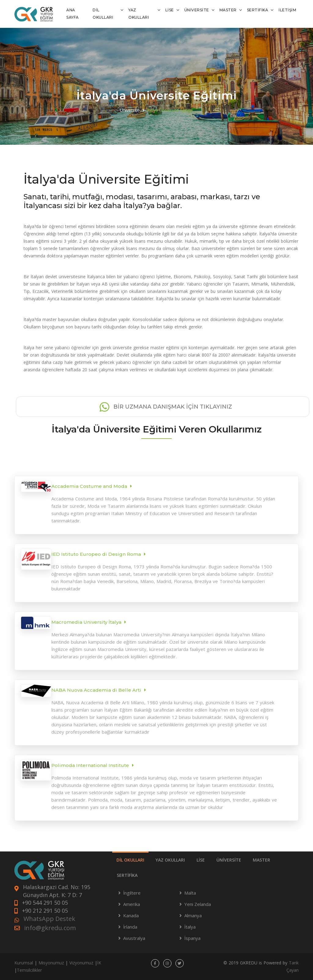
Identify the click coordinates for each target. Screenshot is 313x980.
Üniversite (130, 110)
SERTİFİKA (258, 10)
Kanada (131, 915)
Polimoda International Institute (90, 765)
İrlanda (130, 927)
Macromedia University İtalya (86, 622)
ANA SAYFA (73, 14)
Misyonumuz (51, 963)
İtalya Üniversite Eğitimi (170, 110)
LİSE (170, 10)
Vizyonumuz (81, 963)
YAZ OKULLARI (139, 14)
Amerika (132, 904)
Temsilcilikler (29, 970)
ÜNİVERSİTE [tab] (229, 860)
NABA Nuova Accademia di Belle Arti (96, 690)
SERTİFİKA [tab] (127, 875)
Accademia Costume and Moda (89, 486)
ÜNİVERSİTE (197, 10)
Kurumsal (24, 963)
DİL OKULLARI (103, 14)
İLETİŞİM (287, 10)
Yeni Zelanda (198, 904)
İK (99, 963)
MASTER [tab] (261, 860)
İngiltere (132, 893)
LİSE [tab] (201, 860)
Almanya (193, 915)
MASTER (228, 10)
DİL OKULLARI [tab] (130, 860)
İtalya (190, 927)
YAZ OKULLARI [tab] (170, 860)
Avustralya (134, 938)
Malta (190, 893)
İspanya (192, 938)
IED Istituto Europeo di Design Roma (96, 554)
